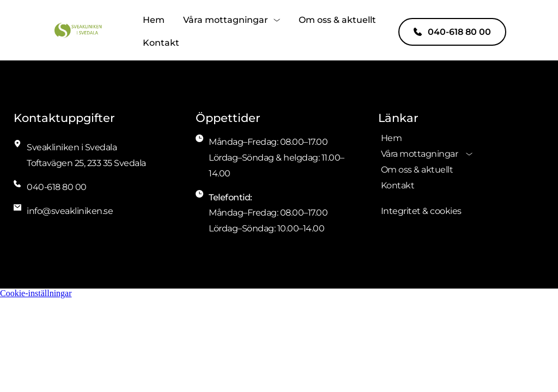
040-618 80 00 (57, 187)
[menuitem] (154, 20)
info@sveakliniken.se (70, 211)
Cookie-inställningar (36, 293)
